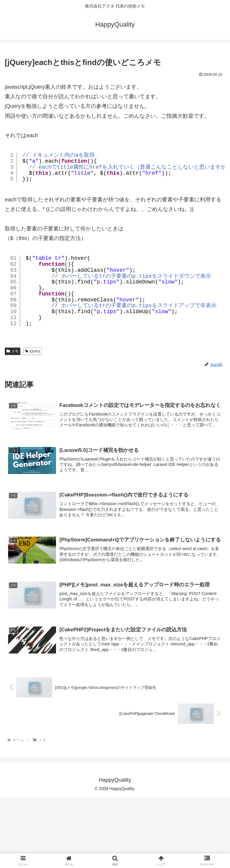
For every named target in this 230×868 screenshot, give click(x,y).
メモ (13, 418)
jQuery (33, 418)
